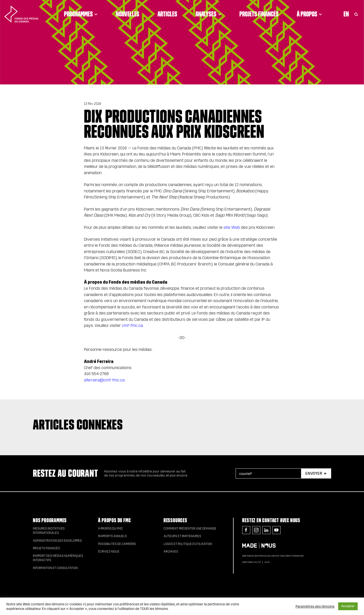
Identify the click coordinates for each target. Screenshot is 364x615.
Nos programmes (50, 520)
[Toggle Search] (356, 14)
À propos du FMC (114, 520)
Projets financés (259, 14)
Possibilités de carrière (117, 544)
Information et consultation (55, 568)
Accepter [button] (348, 606)
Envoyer (314, 473)
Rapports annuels (112, 536)
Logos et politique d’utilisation (188, 544)
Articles (167, 14)
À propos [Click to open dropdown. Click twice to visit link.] (309, 14)
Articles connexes (78, 424)
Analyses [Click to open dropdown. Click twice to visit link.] (208, 14)
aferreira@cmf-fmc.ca (104, 380)
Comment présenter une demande (190, 529)
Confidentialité (251, 562)
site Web (232, 227)
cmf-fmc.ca (132, 325)
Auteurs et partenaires (182, 536)
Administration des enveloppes (57, 541)
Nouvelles (128, 14)
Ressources (175, 520)
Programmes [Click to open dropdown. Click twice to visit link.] (81, 14)
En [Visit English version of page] (346, 14)
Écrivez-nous (109, 552)
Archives (171, 552)
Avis (267, 562)
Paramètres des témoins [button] (315, 606)
